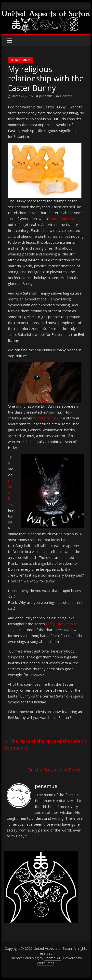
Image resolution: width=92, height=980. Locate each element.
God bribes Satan (65, 219)
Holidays (66, 96)
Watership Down (47, 418)
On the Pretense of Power (58, 770)
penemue (46, 96)
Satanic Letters (20, 60)
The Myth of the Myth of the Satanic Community (45, 745)
